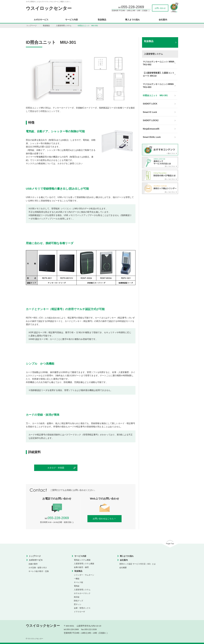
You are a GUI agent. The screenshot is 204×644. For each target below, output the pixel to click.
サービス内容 (72, 20)
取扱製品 (102, 20)
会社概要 (123, 568)
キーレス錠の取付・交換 (39, 571)
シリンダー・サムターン (84, 575)
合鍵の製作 (33, 564)
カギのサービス (41, 20)
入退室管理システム (64, 26)
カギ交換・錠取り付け (38, 568)
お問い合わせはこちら (105, 519)
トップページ (32, 26)
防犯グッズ (79, 601)
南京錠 (77, 597)
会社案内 (163, 20)
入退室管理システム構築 (84, 564)
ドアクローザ (79, 612)
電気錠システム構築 (82, 560)
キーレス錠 (79, 582)
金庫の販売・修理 (81, 567)
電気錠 (77, 586)
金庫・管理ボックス (82, 608)
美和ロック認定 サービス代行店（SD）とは (137, 564)
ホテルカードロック (82, 593)
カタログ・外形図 (56, 468)
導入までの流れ (132, 20)
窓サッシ (78, 604)
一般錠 (77, 579)
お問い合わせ (160, 8)
